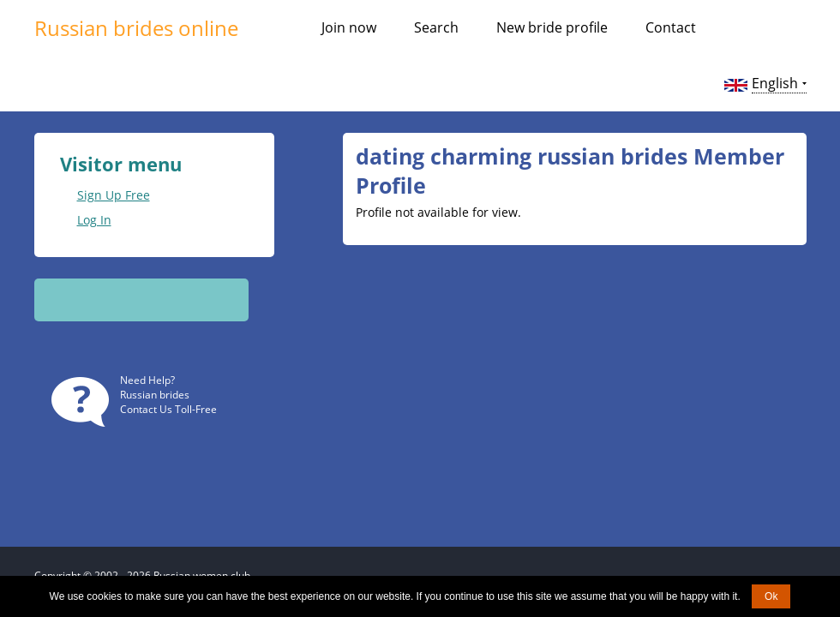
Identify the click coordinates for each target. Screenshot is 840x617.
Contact (671, 27)
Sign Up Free (114, 195)
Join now (349, 27)
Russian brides (155, 395)
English (775, 83)
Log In (94, 220)
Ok (771, 596)
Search (436, 27)
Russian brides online (136, 28)
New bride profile (552, 27)
